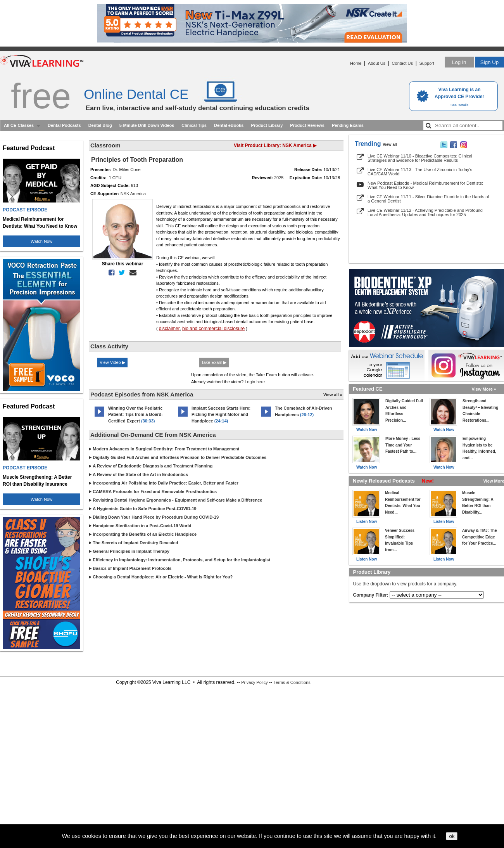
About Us (377, 63)
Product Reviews (307, 125)
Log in (459, 62)
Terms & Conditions (292, 682)
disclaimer (169, 329)
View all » (333, 395)
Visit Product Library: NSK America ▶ (275, 145)
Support (427, 63)
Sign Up (489, 62)
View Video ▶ (112, 362)
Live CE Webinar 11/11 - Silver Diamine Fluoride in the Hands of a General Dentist (428, 199)
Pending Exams (348, 125)
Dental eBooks (229, 125)
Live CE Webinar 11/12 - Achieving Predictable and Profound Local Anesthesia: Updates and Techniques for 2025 (425, 212)
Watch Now (41, 241)
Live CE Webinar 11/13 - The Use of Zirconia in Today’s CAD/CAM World (420, 172)
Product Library (267, 125)
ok (452, 836)
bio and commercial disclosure (213, 329)
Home (356, 63)
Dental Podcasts (64, 125)
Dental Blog (100, 125)
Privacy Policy (254, 682)
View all (390, 145)
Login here (255, 382)
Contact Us (402, 63)
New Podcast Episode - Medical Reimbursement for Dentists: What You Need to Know (425, 185)
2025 (279, 178)
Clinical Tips (194, 125)
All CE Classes (19, 125)
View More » (484, 389)
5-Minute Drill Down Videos (147, 125)
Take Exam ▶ (214, 362)
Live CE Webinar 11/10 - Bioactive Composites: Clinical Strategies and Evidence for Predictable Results (420, 158)
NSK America (133, 194)
